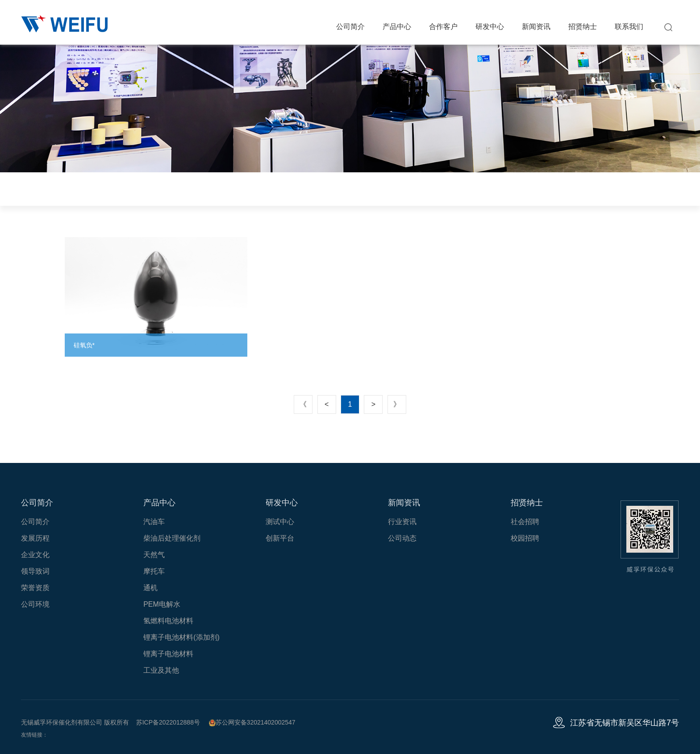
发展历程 (35, 538)
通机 (150, 588)
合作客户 (443, 27)
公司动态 (402, 538)
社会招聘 (525, 522)
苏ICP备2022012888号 (168, 722)
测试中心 (280, 522)
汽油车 (154, 522)
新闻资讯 (536, 27)
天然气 (154, 555)
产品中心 (397, 27)
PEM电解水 (162, 604)
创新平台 (280, 538)
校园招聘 (525, 538)
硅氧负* (84, 345)
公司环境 (35, 604)
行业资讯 (402, 522)
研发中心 (490, 27)
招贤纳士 (583, 27)
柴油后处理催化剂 (172, 538)
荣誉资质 (35, 588)
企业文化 (35, 555)
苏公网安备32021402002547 (252, 722)
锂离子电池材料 (168, 654)
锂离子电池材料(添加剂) (181, 637)
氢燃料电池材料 (168, 621)
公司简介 (350, 27)
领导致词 (35, 571)
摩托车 (154, 571)
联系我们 (629, 27)
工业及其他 (161, 670)
